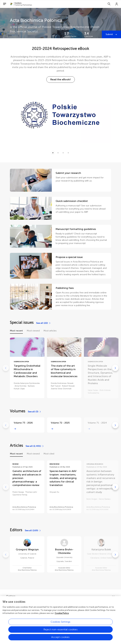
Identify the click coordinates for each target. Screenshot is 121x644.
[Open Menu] (5, 4)
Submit (110, 34)
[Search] (109, 4)
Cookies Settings (61, 625)
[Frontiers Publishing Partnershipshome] (21, 4)
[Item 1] (58, 153)
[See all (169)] (33, 531)
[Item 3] (68, 153)
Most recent (16, 331)
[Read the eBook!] (61, 80)
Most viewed (33, 331)
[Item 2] (63, 153)
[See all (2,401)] (35, 446)
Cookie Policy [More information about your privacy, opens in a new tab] (62, 617)
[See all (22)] (43, 323)
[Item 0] (53, 153)
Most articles (50, 331)
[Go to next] (115, 368)
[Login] (117, 4)
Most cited (49, 454)
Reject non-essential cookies (60, 633)
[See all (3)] (35, 412)
